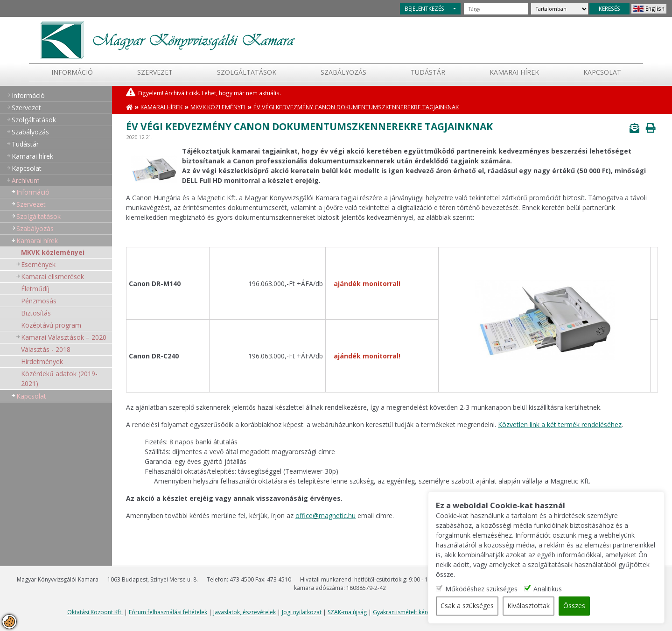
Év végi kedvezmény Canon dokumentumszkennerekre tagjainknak (356, 107)
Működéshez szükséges (485, 589)
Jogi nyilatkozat (302, 612)
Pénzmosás (39, 301)
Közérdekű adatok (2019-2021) (59, 379)
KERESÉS (609, 8)
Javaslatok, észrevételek (245, 612)
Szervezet (155, 72)
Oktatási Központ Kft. (95, 612)
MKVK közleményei (53, 252)
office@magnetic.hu (325, 515)
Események (38, 264)
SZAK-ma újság (347, 612)
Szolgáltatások (247, 72)
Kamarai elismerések (52, 277)
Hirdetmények (42, 361)
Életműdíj (35, 289)
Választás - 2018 (46, 349)
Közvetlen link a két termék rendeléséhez (560, 424)
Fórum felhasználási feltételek (168, 612)
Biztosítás (36, 313)
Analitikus (551, 589)
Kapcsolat (602, 72)
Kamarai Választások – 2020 (64, 337)
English (655, 8)
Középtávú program (51, 325)
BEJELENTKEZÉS (424, 8)
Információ (72, 72)
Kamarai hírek (514, 72)
